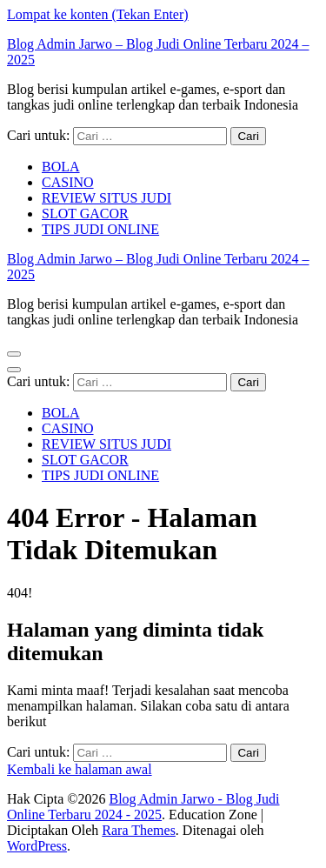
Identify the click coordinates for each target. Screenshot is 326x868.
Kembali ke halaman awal (80, 769)
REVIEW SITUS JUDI (106, 198)
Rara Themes (139, 830)
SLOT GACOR (85, 214)
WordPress (37, 846)
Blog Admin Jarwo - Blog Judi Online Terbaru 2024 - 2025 (143, 807)
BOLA (61, 167)
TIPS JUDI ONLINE (100, 229)
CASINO (68, 182)
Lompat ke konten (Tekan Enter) (98, 14)
